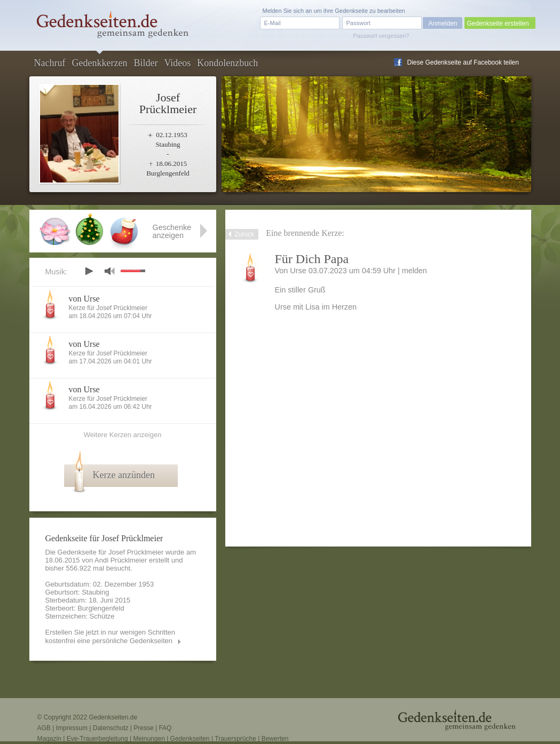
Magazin (49, 739)
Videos (177, 63)
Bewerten (275, 739)
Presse (143, 728)
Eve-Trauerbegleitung (97, 739)
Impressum (72, 728)
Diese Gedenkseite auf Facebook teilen (463, 62)
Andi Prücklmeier (121, 560)
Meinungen (149, 739)
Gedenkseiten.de (113, 717)
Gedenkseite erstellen (498, 23)
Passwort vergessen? (381, 36)
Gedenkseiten (190, 739)
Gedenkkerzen (99, 63)
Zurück (245, 234)
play (89, 271)
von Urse (84, 299)
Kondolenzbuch (227, 63)
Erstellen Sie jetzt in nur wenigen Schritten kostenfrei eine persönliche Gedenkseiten (111, 636)
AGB (44, 728)
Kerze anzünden (124, 475)
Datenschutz (111, 728)
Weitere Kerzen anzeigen (123, 435)
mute (109, 271)
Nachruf (50, 63)
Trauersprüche (235, 739)
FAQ (165, 728)
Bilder (145, 63)
